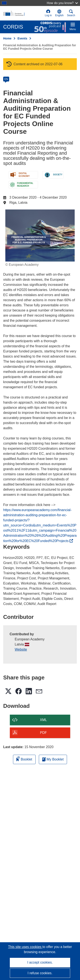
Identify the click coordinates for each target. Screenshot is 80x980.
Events (22, 38)
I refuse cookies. (40, 973)
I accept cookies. (40, 962)
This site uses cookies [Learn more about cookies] (25, 947)
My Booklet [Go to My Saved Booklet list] (53, 759)
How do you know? (62, 3)
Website (21, 649)
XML (43, 720)
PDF (44, 733)
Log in (48, 13)
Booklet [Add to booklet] (24, 759)
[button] (59, 13)
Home (7, 38)
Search (71, 13)
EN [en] (6, 79)
